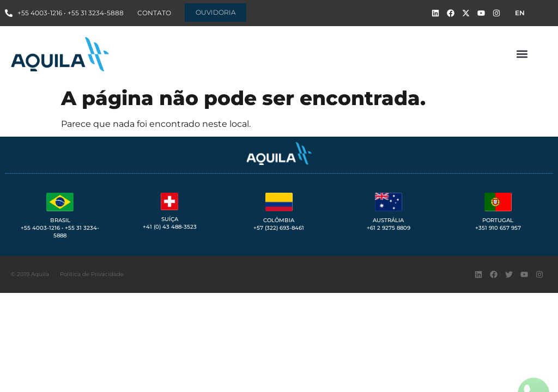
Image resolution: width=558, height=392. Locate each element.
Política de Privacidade (92, 274)
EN (520, 13)
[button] (522, 54)
